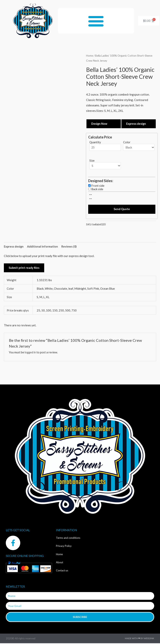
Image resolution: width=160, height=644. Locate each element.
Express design (136, 124)
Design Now (99, 124)
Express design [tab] (14, 247)
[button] (96, 21)
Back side (97, 189)
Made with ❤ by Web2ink (140, 639)
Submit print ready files (24, 268)
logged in (31, 353)
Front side (98, 186)
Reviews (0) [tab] (70, 247)
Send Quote (122, 210)
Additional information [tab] (43, 247)
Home (90, 56)
